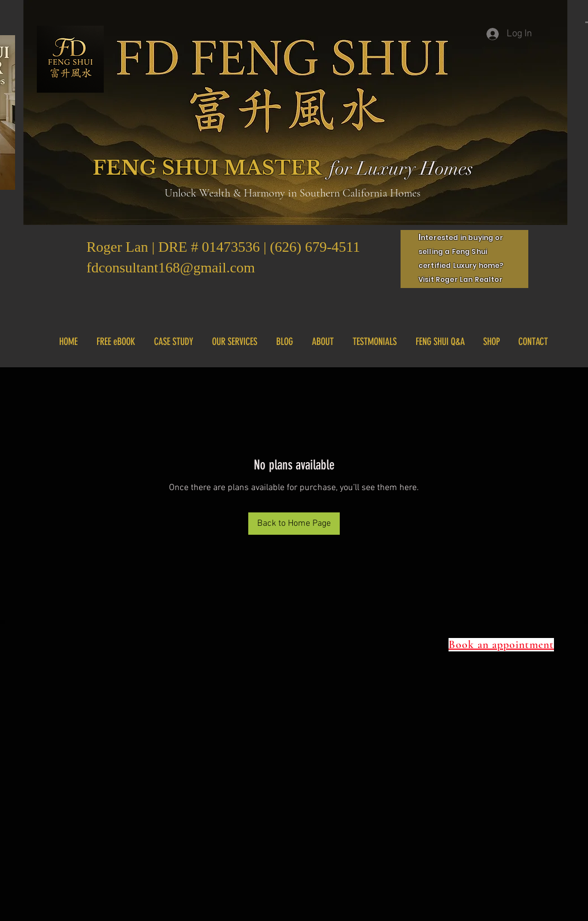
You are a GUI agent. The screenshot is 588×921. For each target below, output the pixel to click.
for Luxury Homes (401, 169)
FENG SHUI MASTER (207, 168)
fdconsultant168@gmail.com (171, 268)
